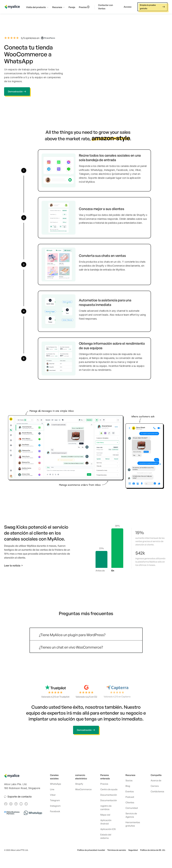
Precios (83, 7)
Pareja (72, 7)
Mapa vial (105, 815)
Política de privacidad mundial (91, 850)
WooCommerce (83, 789)
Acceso (128, 7)
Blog (128, 786)
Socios (129, 780)
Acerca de (156, 780)
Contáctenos (157, 791)
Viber (53, 795)
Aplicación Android (106, 822)
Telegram (55, 800)
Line (52, 789)
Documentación (109, 795)
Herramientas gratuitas (133, 824)
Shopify (79, 784)
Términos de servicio (117, 850)
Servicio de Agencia (131, 815)
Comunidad (132, 808)
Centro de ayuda (109, 789)
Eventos (130, 791)
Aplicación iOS (108, 829)
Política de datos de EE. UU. (153, 850)
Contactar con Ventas (106, 7)
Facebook (55, 811)
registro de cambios (106, 808)
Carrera (155, 786)
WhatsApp (56, 784)
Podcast (130, 797)
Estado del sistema (106, 836)
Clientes (130, 802)
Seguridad (133, 850)
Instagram (55, 806)
